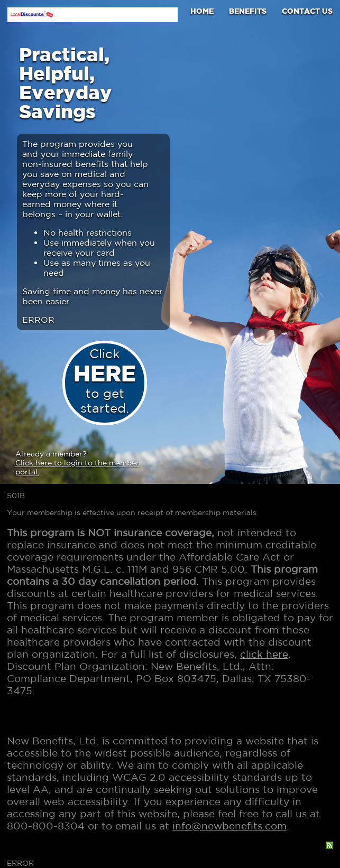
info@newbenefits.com (229, 826)
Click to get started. (105, 381)
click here (264, 654)
